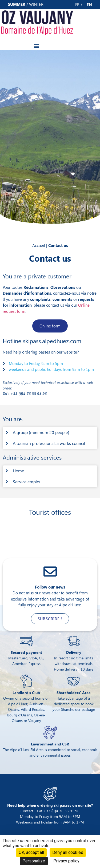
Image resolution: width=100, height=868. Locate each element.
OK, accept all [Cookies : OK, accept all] (31, 852)
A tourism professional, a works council (49, 443)
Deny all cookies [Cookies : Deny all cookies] (68, 852)
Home (18, 471)
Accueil (39, 245)
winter (36, 4)
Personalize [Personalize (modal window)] (34, 861)
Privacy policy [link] (66, 861)
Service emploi (27, 482)
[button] (36, 46)
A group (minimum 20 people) (41, 432)
